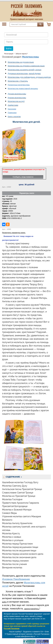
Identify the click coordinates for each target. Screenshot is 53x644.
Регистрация (9, 54)
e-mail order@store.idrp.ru (25, 636)
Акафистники (13, 105)
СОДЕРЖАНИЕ (13, 477)
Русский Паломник (12, 629)
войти (4, 602)
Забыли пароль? (22, 54)
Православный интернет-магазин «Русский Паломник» (28, 634)
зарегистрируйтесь (32, 609)
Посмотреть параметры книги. (14, 233)
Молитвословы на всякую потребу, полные (25, 70)
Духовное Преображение (16, 579)
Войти (9, 49)
